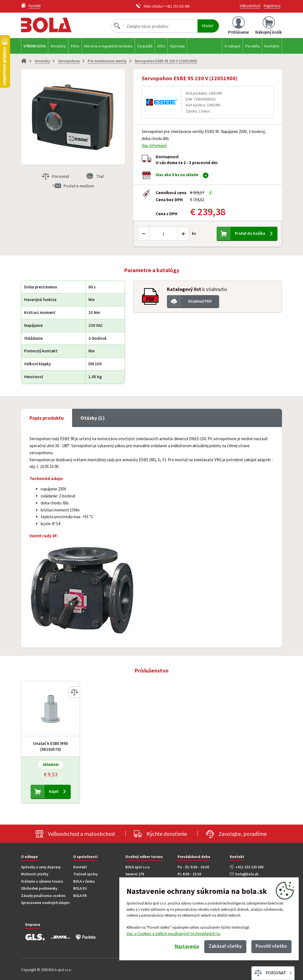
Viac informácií (154, 145)
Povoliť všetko (271, 946)
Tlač (100, 176)
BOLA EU (80, 888)
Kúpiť (54, 791)
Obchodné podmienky (39, 888)
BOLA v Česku (84, 881)
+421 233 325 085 (177, 6)
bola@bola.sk (247, 874)
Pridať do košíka (250, 233)
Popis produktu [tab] (47, 418)
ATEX (161, 46)
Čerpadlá (145, 46)
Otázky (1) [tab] (93, 418)
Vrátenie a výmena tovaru (42, 881)
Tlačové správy (85, 874)
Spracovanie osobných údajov (45, 903)
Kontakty (272, 46)
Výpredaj (177, 46)
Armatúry (58, 46)
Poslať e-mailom (79, 186)
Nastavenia (185, 946)
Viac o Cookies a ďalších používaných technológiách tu (173, 933)
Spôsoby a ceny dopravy (41, 867)
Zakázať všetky (225, 946)
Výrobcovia (35, 46)
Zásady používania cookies (43, 896)
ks (194, 233)
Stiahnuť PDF (200, 301)
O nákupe (232, 46)
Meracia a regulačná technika (108, 46)
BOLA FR (80, 896)
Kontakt (80, 867)
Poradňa (252, 46)
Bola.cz (56, 25)
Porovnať (60, 176)
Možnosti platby (35, 874)
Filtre (75, 46)
